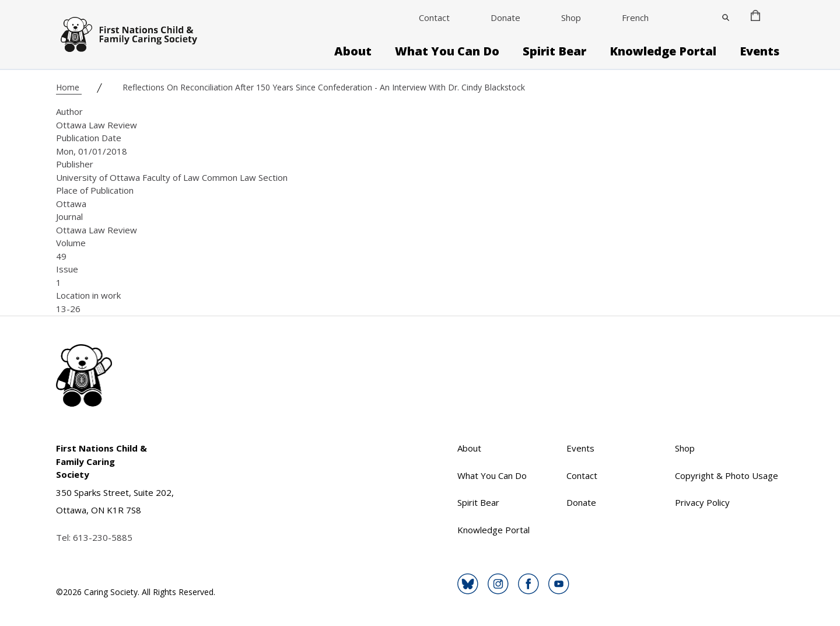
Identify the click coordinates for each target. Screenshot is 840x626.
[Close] (726, 18)
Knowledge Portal (663, 51)
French (635, 18)
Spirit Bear (554, 51)
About (353, 51)
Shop (571, 18)
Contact (434, 18)
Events (759, 51)
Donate (505, 18)
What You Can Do (447, 51)
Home (69, 87)
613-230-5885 (103, 537)
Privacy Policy (702, 502)
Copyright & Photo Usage (727, 475)
